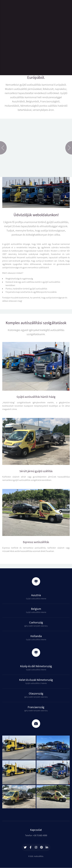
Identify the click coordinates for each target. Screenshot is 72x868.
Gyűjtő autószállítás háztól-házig (36, 397)
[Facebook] (31, 847)
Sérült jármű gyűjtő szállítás (36, 471)
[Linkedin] (47, 847)
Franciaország (36, 707)
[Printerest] (41, 847)
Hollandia (36, 636)
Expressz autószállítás (36, 542)
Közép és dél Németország (36, 666)
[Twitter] (25, 847)
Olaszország (36, 694)
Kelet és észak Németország (36, 680)
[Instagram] (36, 847)
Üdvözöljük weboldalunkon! (36, 215)
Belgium (36, 609)
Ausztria (36, 595)
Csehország (36, 623)
